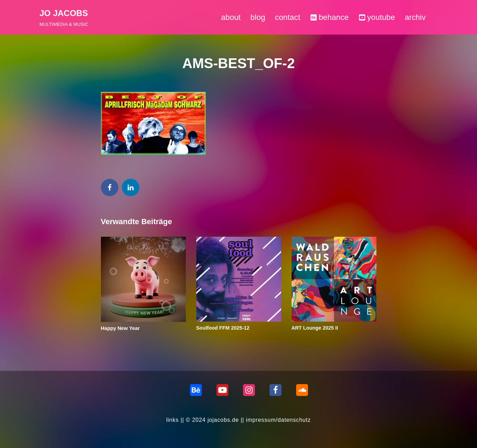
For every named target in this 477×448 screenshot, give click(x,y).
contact (287, 17)
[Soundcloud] (302, 390)
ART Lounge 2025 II (315, 328)
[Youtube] (222, 390)
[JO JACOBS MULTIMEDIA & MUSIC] (64, 17)
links (173, 420)
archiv (415, 17)
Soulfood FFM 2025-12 (223, 328)
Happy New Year (120, 328)
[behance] (196, 390)
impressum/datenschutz (278, 420)
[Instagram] (249, 390)
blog (258, 17)
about (231, 17)
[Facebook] (276, 390)
